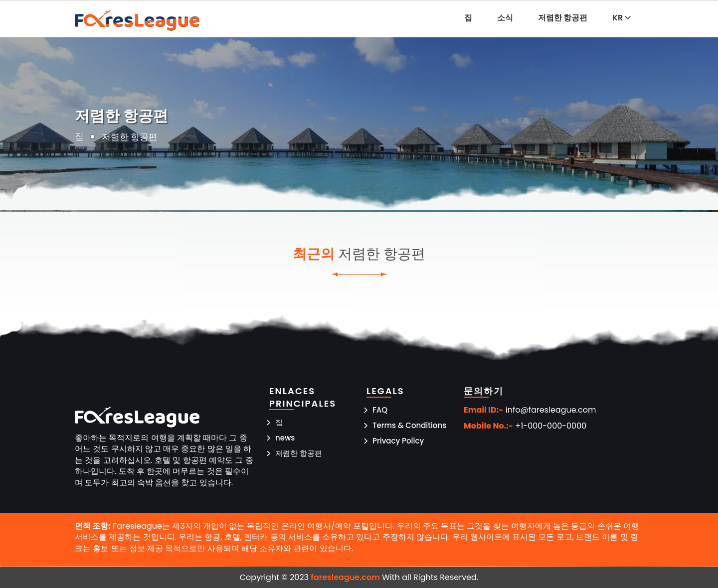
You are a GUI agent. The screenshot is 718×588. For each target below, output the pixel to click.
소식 (505, 18)
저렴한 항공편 (563, 18)
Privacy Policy (398, 441)
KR (622, 18)
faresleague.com (345, 577)
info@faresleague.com (551, 410)
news (285, 438)
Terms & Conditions (409, 425)
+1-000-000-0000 (551, 426)
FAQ (380, 410)
